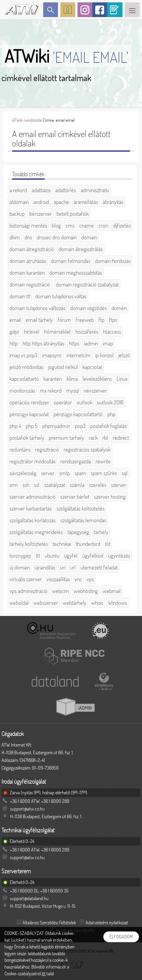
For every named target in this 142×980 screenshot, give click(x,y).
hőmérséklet (57, 332)
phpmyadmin (56, 426)
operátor (63, 402)
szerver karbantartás (31, 508)
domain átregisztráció (32, 249)
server (48, 473)
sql (125, 473)
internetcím (79, 355)
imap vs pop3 (23, 355)
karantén (53, 379)
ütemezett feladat (99, 567)
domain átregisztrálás (81, 249)
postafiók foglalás (108, 426)
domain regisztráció (30, 284)
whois (97, 603)
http (14, 343)
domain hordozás (113, 261)
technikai (62, 544)
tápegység (78, 532)
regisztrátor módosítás (33, 461)
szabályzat (55, 485)
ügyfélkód (93, 556)
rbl (105, 438)
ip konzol (104, 355)
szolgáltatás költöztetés (80, 508)
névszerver (95, 391)
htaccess (112, 332)
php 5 (32, 426)
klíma (72, 379)
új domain (20, 567)
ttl (38, 556)
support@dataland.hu (29, 898)
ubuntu (52, 556)
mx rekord (51, 391)
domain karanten (27, 273)
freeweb (85, 320)
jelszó (124, 355)
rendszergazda (76, 461)
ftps (113, 320)
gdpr (14, 332)
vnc (78, 579)
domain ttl (20, 296)
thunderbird (88, 544)
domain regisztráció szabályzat (87, 284)
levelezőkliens (97, 379)
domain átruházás (28, 261)
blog (56, 225)
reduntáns (20, 449)
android (41, 202)
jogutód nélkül (63, 367)
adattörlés (66, 190)
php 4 (15, 426)
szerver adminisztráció (33, 497)
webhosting (86, 591)
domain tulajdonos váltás (61, 296)
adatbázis (41, 190)
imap (108, 343)
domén (119, 308)
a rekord (18, 190)
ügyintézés (119, 556)
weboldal (19, 603)
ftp (101, 320)
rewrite (103, 461)
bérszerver (41, 214)
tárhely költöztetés (29, 544)
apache (61, 202)
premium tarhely (66, 438)
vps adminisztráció (28, 591)
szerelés (98, 485)
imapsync (52, 355)
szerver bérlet (75, 497)
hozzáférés (87, 332)
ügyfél (71, 556)
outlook (84, 402)
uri (63, 567)
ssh (26, 485)
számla (77, 485)
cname (87, 225)
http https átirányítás (43, 343)
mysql (73, 391)
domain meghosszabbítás (76, 273)
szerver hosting (110, 497)
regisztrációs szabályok (87, 449)
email (15, 320)
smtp (64, 473)
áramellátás (86, 202)
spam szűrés (104, 473)
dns (28, 237)
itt (44, 974)
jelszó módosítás (26, 367)
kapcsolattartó (24, 379)
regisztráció (47, 449)
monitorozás (22, 391)
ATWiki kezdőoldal (27, 120)
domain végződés (88, 308)
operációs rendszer (29, 402)
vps (90, 579)
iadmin (91, 343)
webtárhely (75, 603)
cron (103, 225)
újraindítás (45, 567)
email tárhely (39, 320)
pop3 (80, 426)
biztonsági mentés (28, 225)
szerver (119, 485)
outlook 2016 (110, 402)
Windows (117, 603)
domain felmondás (71, 261)
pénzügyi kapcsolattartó (78, 414)
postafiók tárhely (27, 438)
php (111, 414)
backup (17, 214)
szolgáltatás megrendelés (36, 532)
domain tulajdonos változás (37, 308)
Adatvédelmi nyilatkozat (107, 923)
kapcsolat (92, 367)
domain (89, 237)
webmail (112, 591)
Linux (122, 379)
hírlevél (32, 332)
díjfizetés (122, 225)
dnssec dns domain (57, 237)
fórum (64, 320)
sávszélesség (23, 473)
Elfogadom (121, 937)
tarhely (101, 532)
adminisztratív (95, 190)
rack (93, 438)
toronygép (20, 556)
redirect (121, 438)
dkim (15, 237)
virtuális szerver (26, 579)
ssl (37, 485)
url (73, 567)
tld (108, 544)
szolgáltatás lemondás (83, 520)
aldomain (19, 202)
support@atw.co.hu (27, 809)
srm (14, 485)
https (74, 343)
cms (70, 225)
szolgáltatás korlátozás (33, 520)
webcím (60, 591)
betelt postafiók (73, 214)
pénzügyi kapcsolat (29, 414)
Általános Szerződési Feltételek (49, 923)
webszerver (46, 603)
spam (80, 473)
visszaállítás (58, 579)
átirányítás (113, 202)
